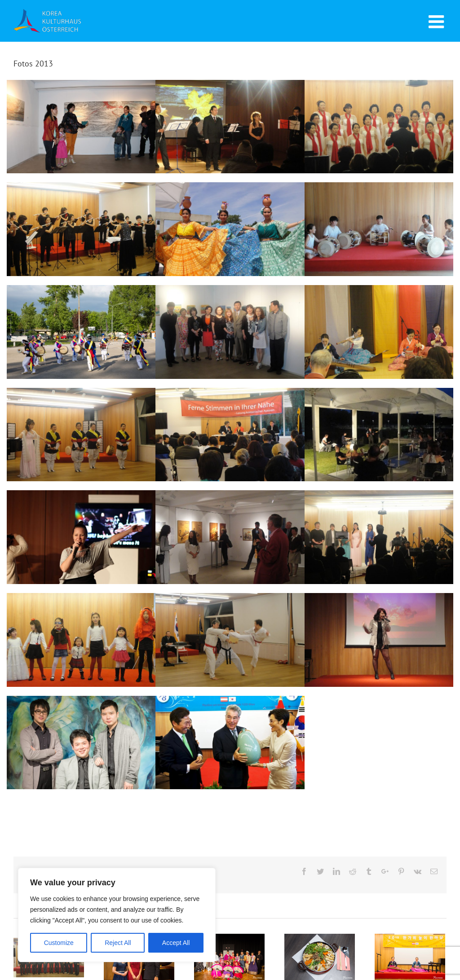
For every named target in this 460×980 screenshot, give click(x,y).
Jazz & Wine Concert (379, 435)
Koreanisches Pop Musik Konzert (379, 640)
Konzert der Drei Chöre (379, 127)
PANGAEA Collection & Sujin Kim (230, 537)
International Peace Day (81, 435)
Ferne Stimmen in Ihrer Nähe (230, 435)
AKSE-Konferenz (379, 332)
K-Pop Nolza (81, 537)
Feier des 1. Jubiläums (81, 332)
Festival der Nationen (230, 229)
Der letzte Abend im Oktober (230, 127)
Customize (59, 943)
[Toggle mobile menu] (438, 22)
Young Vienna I (81, 743)
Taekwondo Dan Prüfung (230, 640)
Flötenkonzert (81, 229)
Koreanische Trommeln (379, 229)
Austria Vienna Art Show (230, 332)
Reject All (118, 943)
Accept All (176, 943)
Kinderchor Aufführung (81, 640)
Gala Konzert (379, 537)
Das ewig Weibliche (81, 127)
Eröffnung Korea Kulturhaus (230, 743)
